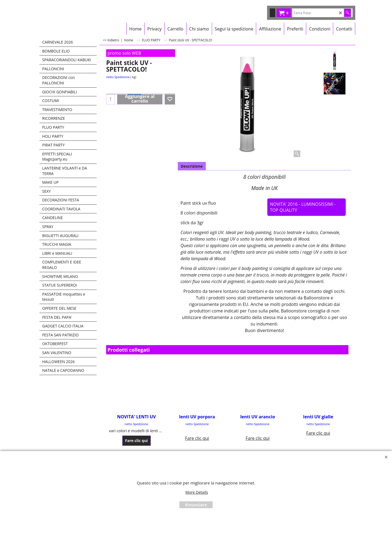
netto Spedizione (118, 77)
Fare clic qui (137, 440)
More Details (197, 492)
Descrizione (192, 166)
